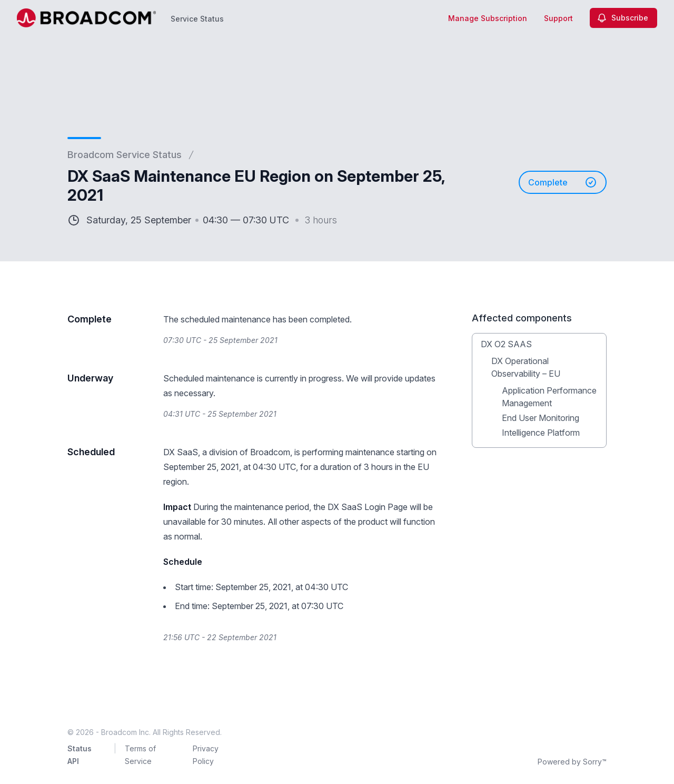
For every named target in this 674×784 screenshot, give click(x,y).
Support (558, 18)
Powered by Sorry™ (572, 762)
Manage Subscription (488, 18)
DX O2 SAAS (506, 344)
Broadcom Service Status (125, 155)
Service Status (197, 19)
